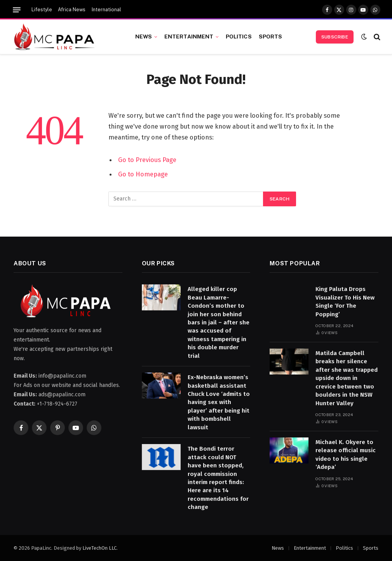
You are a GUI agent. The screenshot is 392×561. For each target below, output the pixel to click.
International (106, 10)
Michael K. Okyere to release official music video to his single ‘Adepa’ (346, 455)
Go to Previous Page (147, 160)
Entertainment (189, 37)
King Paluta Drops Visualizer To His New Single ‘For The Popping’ (345, 301)
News (144, 37)
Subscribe (335, 37)
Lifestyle (42, 10)
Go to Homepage (143, 174)
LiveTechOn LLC (99, 548)
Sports (271, 37)
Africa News (72, 10)
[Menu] (17, 10)
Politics (239, 37)
